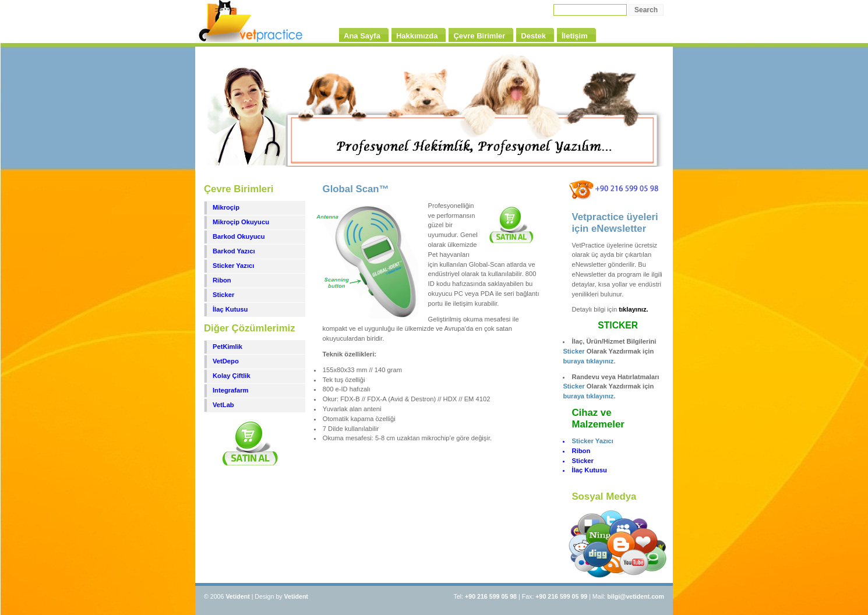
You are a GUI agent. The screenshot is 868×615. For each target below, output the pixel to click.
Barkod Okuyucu (239, 236)
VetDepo (226, 361)
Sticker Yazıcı (233, 266)
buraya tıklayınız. (589, 361)
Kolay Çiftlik (232, 376)
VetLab (223, 405)
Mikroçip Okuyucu (241, 222)
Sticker (223, 295)
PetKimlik (227, 347)
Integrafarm (231, 390)
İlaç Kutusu (230, 309)
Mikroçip (226, 207)
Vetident (296, 596)
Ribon (222, 280)
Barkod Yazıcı (234, 251)
